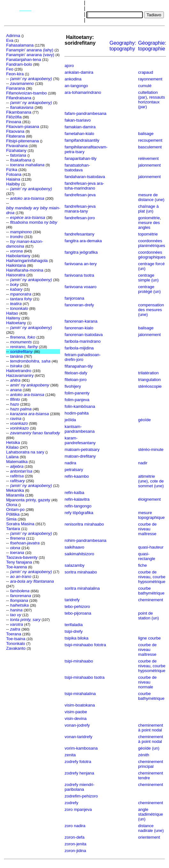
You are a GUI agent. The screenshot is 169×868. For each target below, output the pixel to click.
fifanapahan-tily (79, 366)
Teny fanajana (19, 562)
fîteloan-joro (76, 380)
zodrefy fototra (78, 762)
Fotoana (14, 174)
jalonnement (149, 165)
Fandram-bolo (19, 64)
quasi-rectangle (146, 556)
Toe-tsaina (16, 639)
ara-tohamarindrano (83, 92)
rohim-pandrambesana (85, 540)
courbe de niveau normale (147, 682)
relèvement (148, 158)
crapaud (146, 72)
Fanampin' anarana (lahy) (30, 50)
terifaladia (73, 625)
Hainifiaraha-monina (25, 270)
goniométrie (149, 218)
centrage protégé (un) (149, 289)
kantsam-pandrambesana (80, 429)
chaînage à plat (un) (148, 209)
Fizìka (12, 170)
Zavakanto (16, 648)
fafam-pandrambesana (85, 113)
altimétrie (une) (146, 479)
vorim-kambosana (81, 748)
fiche (142, 565)
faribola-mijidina (79, 348)
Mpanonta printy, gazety (28, 500)
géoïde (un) (149, 748)
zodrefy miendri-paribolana (79, 787)
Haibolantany (18, 256)
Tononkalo (15, 644)
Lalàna (12, 457)
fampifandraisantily (82, 140)
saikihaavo (74, 547)
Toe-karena (16, 567)
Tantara (13, 529)
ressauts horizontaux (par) (151, 102)
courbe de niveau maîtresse (147, 529)
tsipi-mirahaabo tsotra (84, 677)
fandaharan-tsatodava (85, 177)
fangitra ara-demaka (83, 241)
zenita (70, 755)
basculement (150, 147)
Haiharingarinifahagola (27, 261)
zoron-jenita (75, 844)
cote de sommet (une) (151, 483)
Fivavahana (17, 146)
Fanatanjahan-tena (23, 60)
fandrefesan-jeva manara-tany (80, 209)
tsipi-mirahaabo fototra (85, 645)
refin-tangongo (78, 506)
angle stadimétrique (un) (150, 814)
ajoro (69, 66)
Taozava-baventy (22, 557)
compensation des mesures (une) (151, 310)
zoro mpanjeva (78, 809)
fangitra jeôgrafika (81, 252)
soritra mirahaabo (81, 572)
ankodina (73, 79)
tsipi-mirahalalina (80, 694)
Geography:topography (123, 46)
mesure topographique (151, 515)
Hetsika (13, 442)
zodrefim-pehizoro (81, 796)
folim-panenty (77, 393)
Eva (10, 40)
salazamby (74, 565)
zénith (144, 755)
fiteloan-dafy (76, 373)
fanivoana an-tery (81, 264)
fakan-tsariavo (78, 120)
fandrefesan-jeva (80, 195)
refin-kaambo (77, 476)
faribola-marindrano (83, 341)
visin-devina (76, 718)
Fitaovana (15, 131)
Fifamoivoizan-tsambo (26, 93)
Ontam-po (15, 509)
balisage (146, 134)
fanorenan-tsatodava (84, 335)
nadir (143, 463)
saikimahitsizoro (79, 554)
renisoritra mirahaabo (84, 524)
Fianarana (15, 88)
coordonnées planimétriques (152, 243)
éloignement (149, 499)
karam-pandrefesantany (80, 440)
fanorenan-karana (81, 321)
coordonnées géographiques (152, 255)
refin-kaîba (74, 493)
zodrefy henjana (79, 773)
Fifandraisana (19, 98)
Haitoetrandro (19, 371)
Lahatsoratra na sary (25, 452)
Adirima (13, 36)
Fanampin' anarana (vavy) (30, 55)
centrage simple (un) (148, 278)
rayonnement (150, 79)
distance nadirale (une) (151, 828)
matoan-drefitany (80, 456)
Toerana (14, 634)
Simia (11, 519)
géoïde (144, 420)
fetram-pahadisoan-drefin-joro (83, 357)
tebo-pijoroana (78, 613)
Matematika (17, 462)
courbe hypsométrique (152, 579)
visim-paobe (76, 712)
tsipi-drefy (73, 631)
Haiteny (13, 318)
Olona (12, 505)
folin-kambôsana (80, 406)
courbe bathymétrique (151, 591)
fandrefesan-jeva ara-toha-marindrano (84, 186)
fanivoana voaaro (81, 287)
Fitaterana (15, 136)
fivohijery (73, 386)
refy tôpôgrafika (79, 513)
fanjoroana (74, 298)
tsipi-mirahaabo (79, 661)
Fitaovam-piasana (23, 127)
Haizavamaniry (20, 375)
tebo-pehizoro (77, 606)
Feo (10, 69)
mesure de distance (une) (151, 197)
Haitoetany (16, 323)
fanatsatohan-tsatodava (77, 168)
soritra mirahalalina (82, 588)
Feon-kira (15, 74)
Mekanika (15, 490)
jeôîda (70, 420)
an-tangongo (76, 86)
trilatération (148, 373)
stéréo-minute (151, 449)
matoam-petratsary (82, 449)
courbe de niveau (147, 574)
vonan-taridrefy (78, 737)
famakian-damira (80, 127)
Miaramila (15, 495)
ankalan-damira (79, 72)
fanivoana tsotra (79, 275)
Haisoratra (16, 275)
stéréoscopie (150, 386)
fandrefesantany (79, 234)
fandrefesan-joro (80, 218)
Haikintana (16, 265)
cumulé (145, 86)
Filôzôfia (14, 117)
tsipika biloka (76, 638)
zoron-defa (74, 837)
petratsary (74, 470)
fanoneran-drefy (79, 305)
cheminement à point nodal (150, 728)
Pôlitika (13, 514)
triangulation (149, 380)
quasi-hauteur (151, 547)
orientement (149, 837)
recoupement (150, 140)
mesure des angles (149, 225)
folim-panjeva (77, 400)
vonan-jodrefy (77, 725)
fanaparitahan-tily (81, 158)
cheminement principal (150, 764)
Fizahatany (16, 150)
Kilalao (12, 447)
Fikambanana (19, 112)
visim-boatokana (80, 705)
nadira (70, 463)
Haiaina (13, 179)
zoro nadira (75, 826)
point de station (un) (148, 616)
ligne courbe (149, 638)
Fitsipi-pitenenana (23, 141)
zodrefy (71, 803)
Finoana (14, 122)
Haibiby (13, 184)
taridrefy (72, 600)
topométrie (148, 234)
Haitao (12, 313)
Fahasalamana (20, 45)
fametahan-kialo (79, 134)
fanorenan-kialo (79, 328)
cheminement (150, 600)
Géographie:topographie (152, 46)
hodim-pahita (77, 413)
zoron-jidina (75, 851)
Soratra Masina (20, 524)
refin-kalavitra (77, 499)
